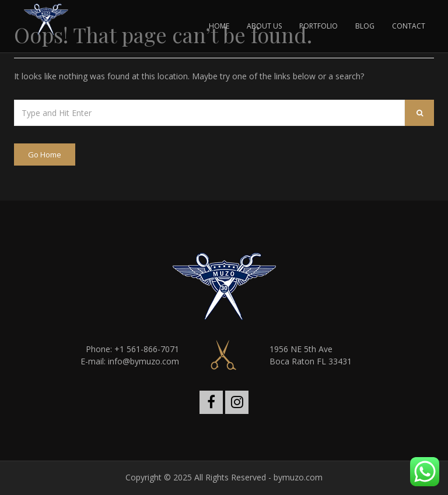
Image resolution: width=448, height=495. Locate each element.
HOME (219, 26)
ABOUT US (264, 26)
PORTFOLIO (318, 26)
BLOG (365, 26)
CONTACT (409, 26)
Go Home (45, 155)
